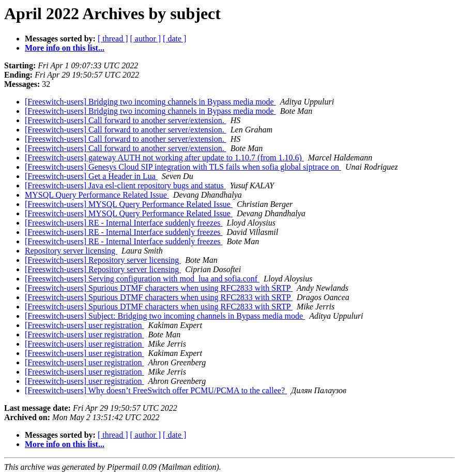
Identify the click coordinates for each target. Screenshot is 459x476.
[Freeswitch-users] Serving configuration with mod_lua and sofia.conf (142, 279)
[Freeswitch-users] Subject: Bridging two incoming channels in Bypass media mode (165, 316)
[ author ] (146, 39)
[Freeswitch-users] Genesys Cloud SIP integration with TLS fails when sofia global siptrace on (183, 167)
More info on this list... (65, 48)
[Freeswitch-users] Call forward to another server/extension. (126, 120)
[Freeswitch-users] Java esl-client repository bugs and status (125, 185)
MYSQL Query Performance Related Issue (97, 195)
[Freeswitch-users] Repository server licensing (103, 260)
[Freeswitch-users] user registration (85, 325)
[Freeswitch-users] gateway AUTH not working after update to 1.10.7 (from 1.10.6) (164, 158)
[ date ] (174, 39)
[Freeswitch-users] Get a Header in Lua (91, 176)
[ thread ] (113, 39)
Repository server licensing (71, 251)
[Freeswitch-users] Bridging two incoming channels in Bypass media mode (150, 102)
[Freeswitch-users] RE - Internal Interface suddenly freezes (124, 223)
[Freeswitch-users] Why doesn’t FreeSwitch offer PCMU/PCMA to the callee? (156, 390)
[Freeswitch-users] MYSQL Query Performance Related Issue (129, 204)
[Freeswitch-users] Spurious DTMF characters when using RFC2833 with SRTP (159, 288)
